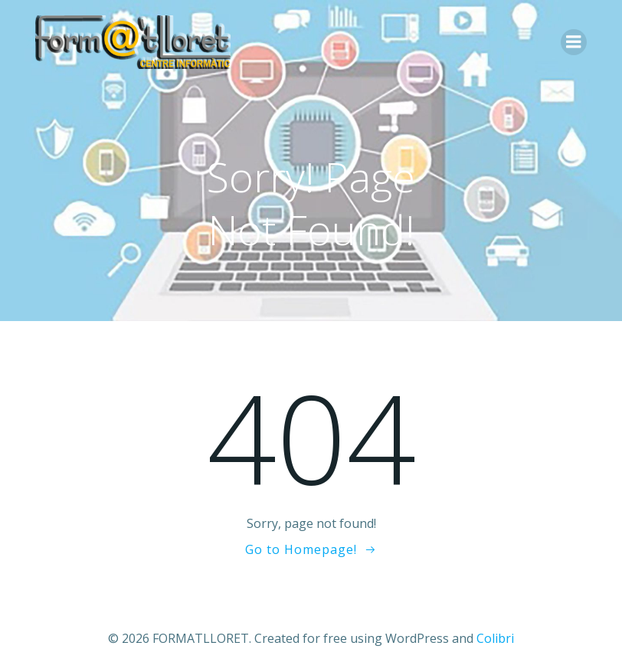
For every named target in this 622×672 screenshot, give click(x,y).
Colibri (495, 638)
